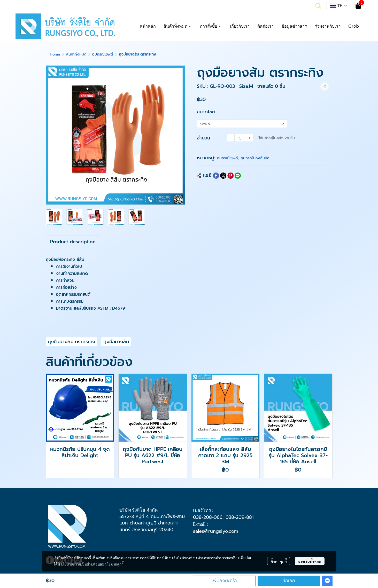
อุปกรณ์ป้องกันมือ (255, 158)
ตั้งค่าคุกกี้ (279, 561)
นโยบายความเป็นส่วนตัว (79, 564)
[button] (318, 6)
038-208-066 (208, 517)
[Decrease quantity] (231, 138)
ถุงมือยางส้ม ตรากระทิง (71, 342)
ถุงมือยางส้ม (116, 342)
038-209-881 (240, 517)
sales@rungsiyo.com (216, 531)
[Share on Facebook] (216, 176)
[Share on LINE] (238, 176)
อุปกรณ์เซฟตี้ (103, 54)
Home (55, 54)
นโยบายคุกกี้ (114, 564)
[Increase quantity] (250, 138)
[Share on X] (223, 176)
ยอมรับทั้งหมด (310, 561)
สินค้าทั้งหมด (76, 54)
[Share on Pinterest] (230, 176)
